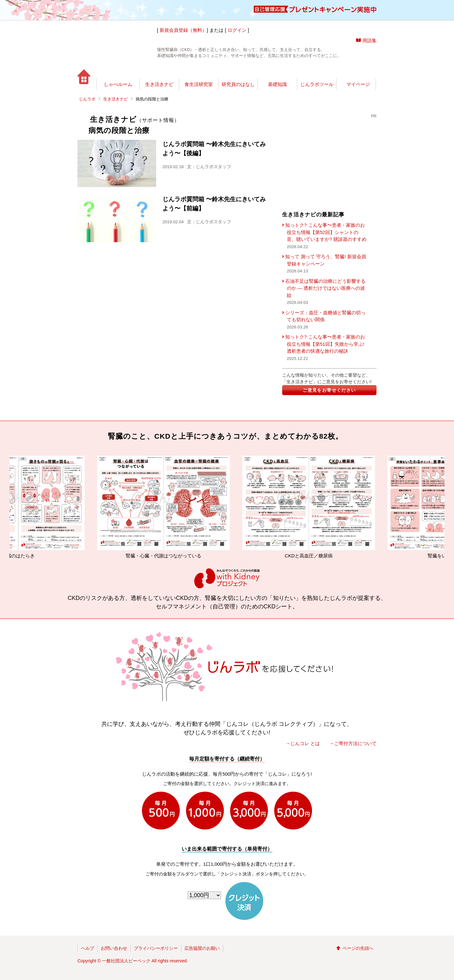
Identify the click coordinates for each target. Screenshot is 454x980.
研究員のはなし (238, 84)
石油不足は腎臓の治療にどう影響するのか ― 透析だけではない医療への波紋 (325, 288)
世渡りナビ (121, 71)
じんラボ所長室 (181, 71)
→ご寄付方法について (353, 743)
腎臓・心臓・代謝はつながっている (173, 507)
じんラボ (87, 99)
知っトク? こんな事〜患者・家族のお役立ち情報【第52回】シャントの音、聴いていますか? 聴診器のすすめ (326, 232)
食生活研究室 (199, 84)
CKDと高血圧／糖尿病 (318, 507)
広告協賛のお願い (202, 948)
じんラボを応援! (346, 71)
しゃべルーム (118, 84)
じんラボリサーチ (238, 71)
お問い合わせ (114, 948)
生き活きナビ (159, 84)
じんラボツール (317, 84)
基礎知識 (277, 84)
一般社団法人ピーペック (126, 961)
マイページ (358, 84)
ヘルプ (88, 948)
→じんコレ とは (303, 743)
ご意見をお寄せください (329, 390)
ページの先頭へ (358, 948)
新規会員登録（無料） (183, 30)
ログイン (237, 30)
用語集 (369, 40)
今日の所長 (286, 71)
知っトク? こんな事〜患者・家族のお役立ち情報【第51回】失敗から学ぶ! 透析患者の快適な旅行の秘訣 (325, 344)
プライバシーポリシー (156, 948)
